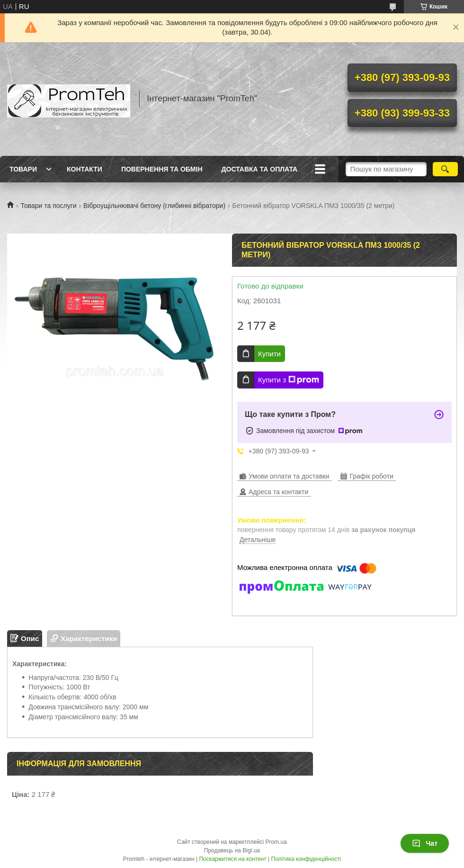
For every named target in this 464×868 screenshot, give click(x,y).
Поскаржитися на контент (232, 859)
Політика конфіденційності (306, 859)
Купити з (289, 380)
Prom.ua (276, 842)
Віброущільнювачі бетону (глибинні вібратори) (154, 206)
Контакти (85, 169)
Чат (425, 843)
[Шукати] (445, 169)
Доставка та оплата (260, 169)
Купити (269, 354)
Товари (23, 169)
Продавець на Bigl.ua (232, 850)
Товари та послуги (48, 206)
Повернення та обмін (162, 169)
